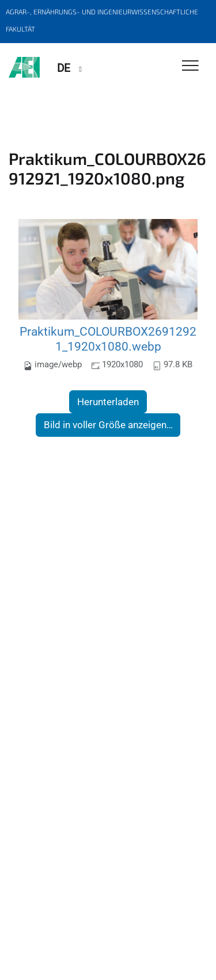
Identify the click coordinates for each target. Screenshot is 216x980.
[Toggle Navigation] (190, 66)
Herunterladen (108, 402)
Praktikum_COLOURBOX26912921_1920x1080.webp (108, 339)
